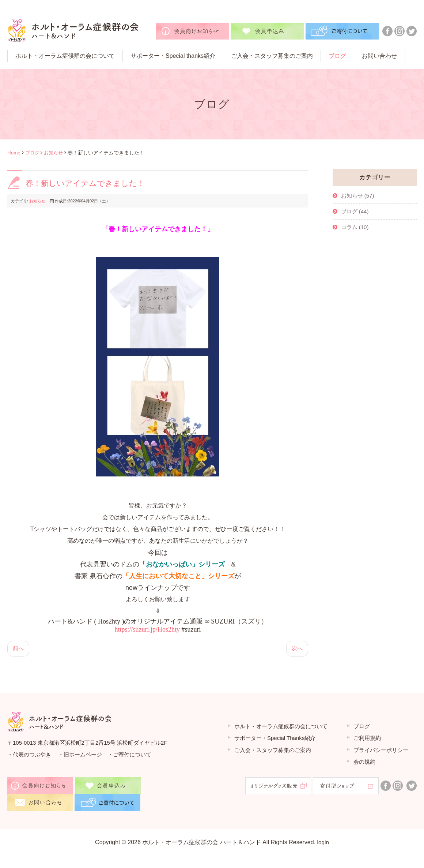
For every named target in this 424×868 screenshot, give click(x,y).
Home (14, 153)
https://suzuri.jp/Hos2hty (147, 630)
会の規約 (364, 763)
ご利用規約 (367, 739)
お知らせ (56, 153)
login (323, 843)
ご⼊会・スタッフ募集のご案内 (272, 56)
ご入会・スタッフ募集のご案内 (273, 751)
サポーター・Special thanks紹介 (173, 56)
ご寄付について (132, 755)
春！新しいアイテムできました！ (88, 183)
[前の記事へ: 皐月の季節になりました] (19, 649)
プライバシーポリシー (381, 751)
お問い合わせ (379, 56)
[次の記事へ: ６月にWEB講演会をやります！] (297, 649)
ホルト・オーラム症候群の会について (65, 56)
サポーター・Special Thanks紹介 (275, 739)
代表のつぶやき (32, 755)
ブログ (337, 56)
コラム (350, 227)
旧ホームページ (83, 755)
